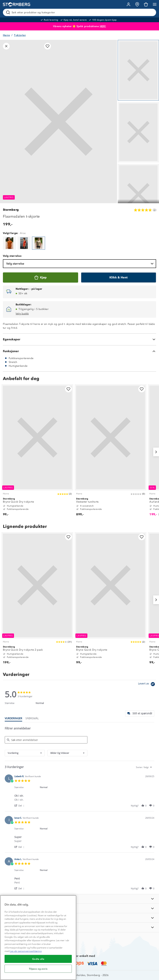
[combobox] (25, 753)
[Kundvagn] (146, 4)
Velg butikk (22, 314)
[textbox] (153, 769)
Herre (6, 35)
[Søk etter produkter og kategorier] (80, 12)
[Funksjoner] (79, 351)
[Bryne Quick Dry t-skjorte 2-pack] (37, 600)
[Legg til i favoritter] (48, 46)
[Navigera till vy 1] (138, 70)
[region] (38, 938)
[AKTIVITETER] (79, 927)
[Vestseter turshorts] (111, 452)
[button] (20, 805)
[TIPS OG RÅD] (79, 918)
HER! (103, 26)
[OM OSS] (79, 908)
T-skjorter (20, 35)
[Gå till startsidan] (17, 4)
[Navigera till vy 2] (138, 132)
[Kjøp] (41, 278)
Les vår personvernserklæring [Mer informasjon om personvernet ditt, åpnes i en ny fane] (26, 951)
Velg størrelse (80, 264)
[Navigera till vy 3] (138, 194)
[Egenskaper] (79, 339)
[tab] (140, 714)
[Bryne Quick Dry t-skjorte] (37, 452)
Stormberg (11, 210)
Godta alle (38, 959)
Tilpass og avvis (38, 969)
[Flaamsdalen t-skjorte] (9, 243)
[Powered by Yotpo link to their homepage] (147, 685)
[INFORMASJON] (79, 899)
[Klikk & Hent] (119, 278)
